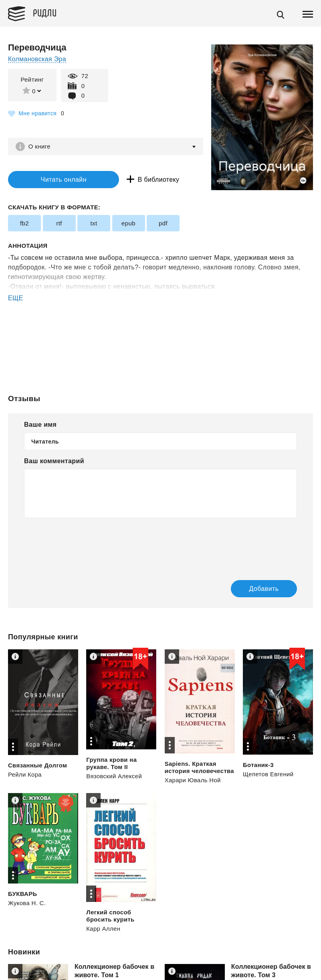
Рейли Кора (25, 774)
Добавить (260, 589)
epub (128, 224)
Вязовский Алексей (114, 776)
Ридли (46, 12)
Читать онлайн (58, 180)
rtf (59, 224)
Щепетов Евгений (268, 774)
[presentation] (85, 544)
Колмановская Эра (37, 59)
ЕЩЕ (16, 298)
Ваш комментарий (54, 461)
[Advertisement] (160, 336)
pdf (163, 224)
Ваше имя (40, 425)
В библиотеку (148, 180)
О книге (40, 146)
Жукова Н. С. (27, 903)
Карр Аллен (103, 929)
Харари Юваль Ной (193, 780)
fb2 (24, 224)
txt (94, 224)
